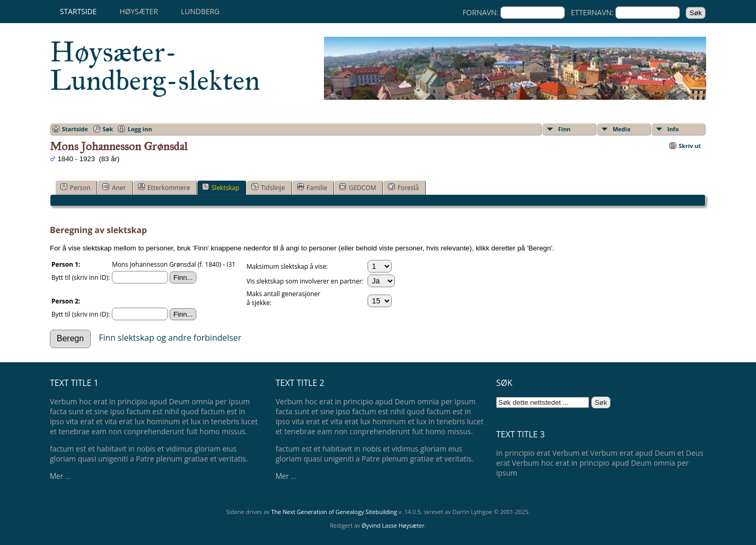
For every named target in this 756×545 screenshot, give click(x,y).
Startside (78, 11)
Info (673, 129)
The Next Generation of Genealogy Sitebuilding (334, 512)
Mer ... (60, 476)
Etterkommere (164, 187)
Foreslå (403, 187)
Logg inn (140, 129)
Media (622, 129)
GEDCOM (358, 187)
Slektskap (221, 187)
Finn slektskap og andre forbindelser (170, 338)
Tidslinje (268, 187)
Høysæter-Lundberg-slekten (155, 66)
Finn (564, 129)
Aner (114, 187)
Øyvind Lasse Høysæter (393, 525)
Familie (312, 187)
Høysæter (139, 11)
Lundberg (200, 11)
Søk (108, 129)
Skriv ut (690, 146)
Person (75, 187)
